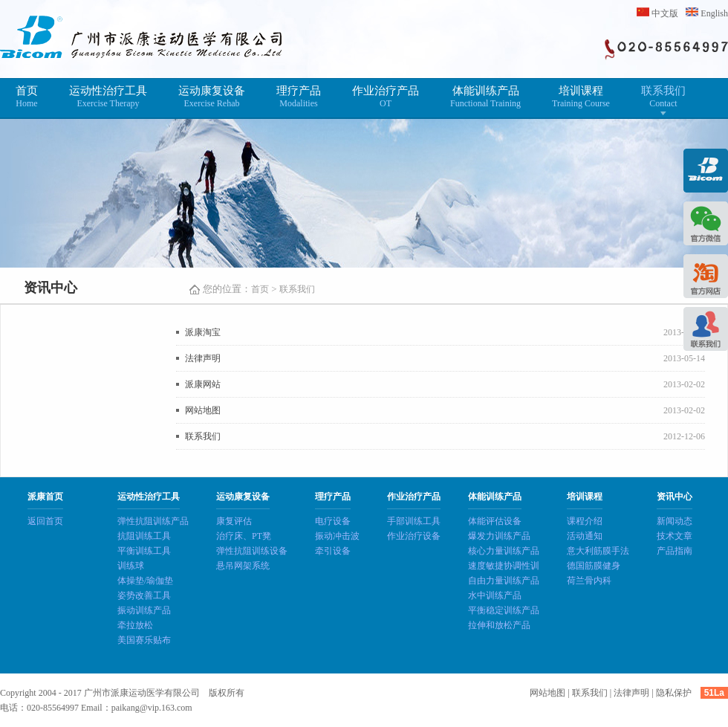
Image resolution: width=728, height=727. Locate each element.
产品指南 (675, 551)
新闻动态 (675, 521)
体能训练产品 (485, 97)
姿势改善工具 (144, 595)
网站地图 (203, 410)
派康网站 (203, 384)
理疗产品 (299, 97)
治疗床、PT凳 (244, 536)
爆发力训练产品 (499, 536)
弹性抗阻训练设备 (252, 551)
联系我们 (663, 97)
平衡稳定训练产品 (504, 610)
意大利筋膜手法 (598, 551)
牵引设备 (333, 551)
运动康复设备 (212, 97)
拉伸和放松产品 (499, 625)
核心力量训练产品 (504, 551)
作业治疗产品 (386, 97)
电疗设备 (333, 521)
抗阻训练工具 (144, 536)
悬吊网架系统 (243, 566)
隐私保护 (674, 693)
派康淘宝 (203, 332)
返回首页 (45, 521)
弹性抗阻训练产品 (153, 521)
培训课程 (581, 97)
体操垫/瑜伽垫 (145, 581)
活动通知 (585, 536)
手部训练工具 (414, 521)
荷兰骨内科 (589, 581)
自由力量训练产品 (504, 581)
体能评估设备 (495, 521)
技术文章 (675, 536)
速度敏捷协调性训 (504, 566)
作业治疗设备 (414, 536)
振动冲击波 (337, 536)
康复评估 (234, 521)
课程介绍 (585, 521)
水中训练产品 (495, 595)
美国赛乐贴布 (144, 640)
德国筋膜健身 (594, 566)
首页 (27, 97)
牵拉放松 (135, 625)
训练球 (131, 566)
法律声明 (203, 358)
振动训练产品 (144, 610)
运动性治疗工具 (108, 97)
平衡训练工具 (144, 551)
